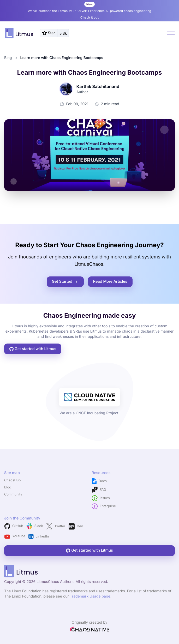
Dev (76, 526)
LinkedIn (39, 536)
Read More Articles (110, 282)
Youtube (15, 537)
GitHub (14, 526)
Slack (35, 526)
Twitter (56, 526)
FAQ (99, 490)
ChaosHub (12, 480)
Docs (99, 481)
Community (13, 495)
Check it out (89, 17)
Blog (8, 58)
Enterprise (104, 506)
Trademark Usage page (90, 596)
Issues (101, 498)
